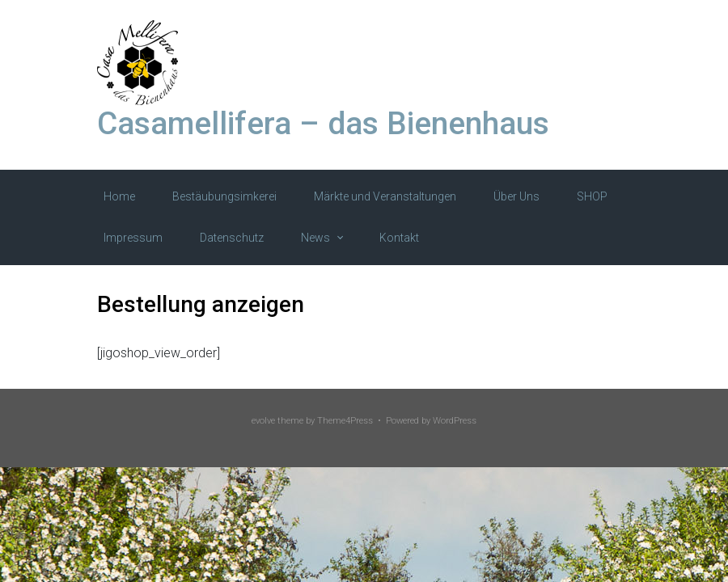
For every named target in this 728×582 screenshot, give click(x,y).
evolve (263, 421)
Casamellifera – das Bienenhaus (323, 124)
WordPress (455, 421)
